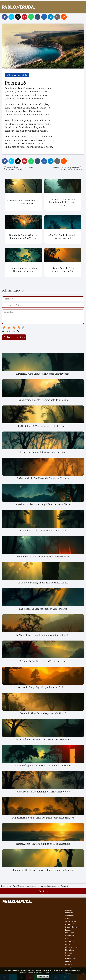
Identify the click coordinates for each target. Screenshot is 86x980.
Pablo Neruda (71, 959)
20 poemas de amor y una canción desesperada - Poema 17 (19, 168)
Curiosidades (71, 921)
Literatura (69, 950)
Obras (68, 956)
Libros (68, 944)
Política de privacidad (59, 973)
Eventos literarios (73, 927)
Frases (68, 930)
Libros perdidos (72, 947)
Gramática (70, 936)
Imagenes (69, 939)
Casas (68, 919)
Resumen (69, 964)
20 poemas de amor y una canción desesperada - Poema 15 (67, 168)
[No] (83, 974)
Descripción (70, 924)
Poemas (68, 961)
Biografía (69, 913)
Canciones (69, 916)
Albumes (69, 910)
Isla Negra (69, 941)
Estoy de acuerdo (43, 976)
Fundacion (70, 933)
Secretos (69, 967)
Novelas (69, 953)
